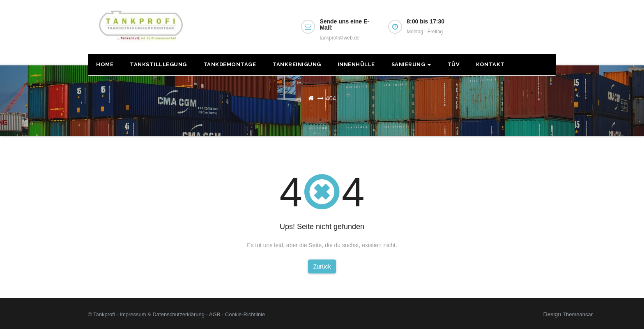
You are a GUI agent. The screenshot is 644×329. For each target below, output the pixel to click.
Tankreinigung (297, 64)
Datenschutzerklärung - (181, 314)
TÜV (454, 64)
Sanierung (411, 64)
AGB (215, 314)
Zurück (322, 266)
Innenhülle (356, 64)
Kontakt (490, 64)
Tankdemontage (230, 64)
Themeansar (578, 314)
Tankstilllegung (158, 64)
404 (331, 98)
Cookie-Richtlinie (245, 314)
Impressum (133, 314)
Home (105, 64)
